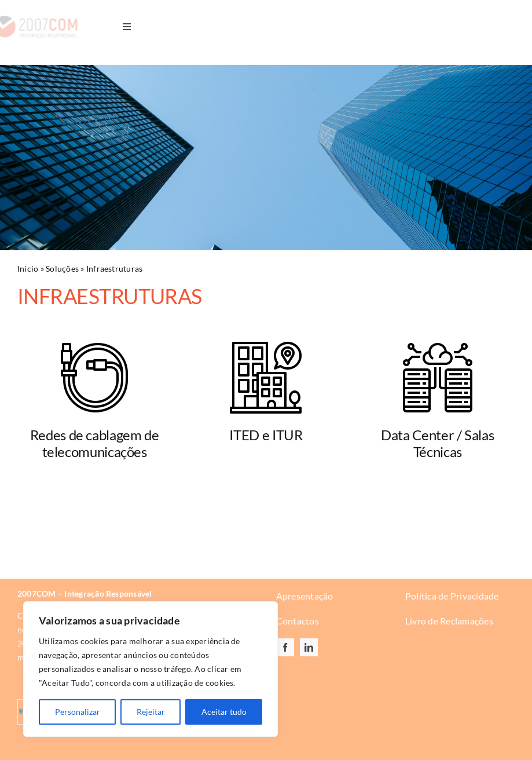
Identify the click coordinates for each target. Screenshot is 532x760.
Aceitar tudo (224, 712)
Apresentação (305, 596)
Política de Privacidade (452, 596)
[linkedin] (309, 647)
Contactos (298, 621)
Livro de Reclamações (449, 621)
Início (28, 268)
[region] (151, 669)
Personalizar (78, 712)
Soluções (62, 268)
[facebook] (285, 647)
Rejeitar (151, 712)
